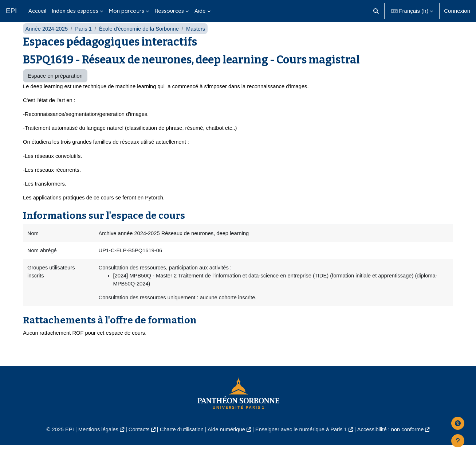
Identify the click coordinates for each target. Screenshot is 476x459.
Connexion (457, 11)
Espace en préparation (55, 87)
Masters (199, 39)
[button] (376, 11)
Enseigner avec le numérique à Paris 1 (303, 443)
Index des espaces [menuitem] (75, 11)
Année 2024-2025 (47, 39)
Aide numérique (226, 443)
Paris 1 (85, 39)
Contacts (136, 443)
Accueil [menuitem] (37, 11)
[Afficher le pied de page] (458, 441)
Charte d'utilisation (180, 443)
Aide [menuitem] (200, 11)
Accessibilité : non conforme (394, 443)
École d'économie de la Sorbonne (141, 39)
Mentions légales (95, 443)
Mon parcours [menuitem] (127, 11)
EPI (11, 11)
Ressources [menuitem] (169, 11)
